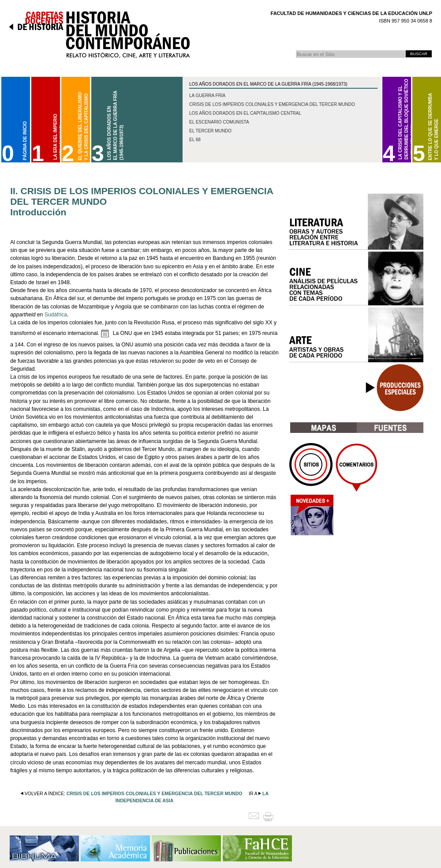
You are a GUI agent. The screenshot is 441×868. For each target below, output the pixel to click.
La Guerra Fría (207, 96)
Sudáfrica (56, 315)
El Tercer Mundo (210, 131)
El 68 (195, 140)
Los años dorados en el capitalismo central (245, 113)
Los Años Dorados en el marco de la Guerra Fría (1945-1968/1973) (268, 84)
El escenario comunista (219, 122)
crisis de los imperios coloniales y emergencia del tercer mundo (155, 793)
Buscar (296, 50)
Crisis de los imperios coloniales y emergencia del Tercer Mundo (272, 104)
